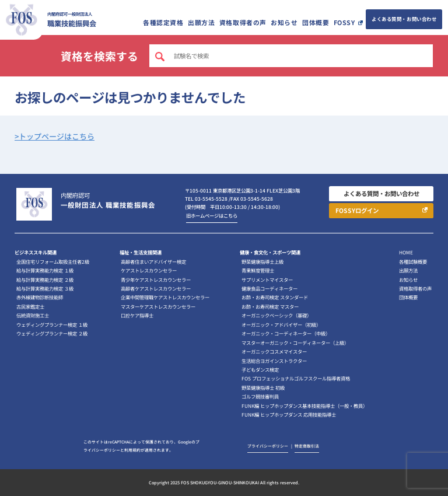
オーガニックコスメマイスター (274, 351)
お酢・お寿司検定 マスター (270, 306)
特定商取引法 (307, 446)
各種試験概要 (413, 261)
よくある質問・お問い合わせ (404, 19)
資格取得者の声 (243, 22)
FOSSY (344, 22)
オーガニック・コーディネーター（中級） (286, 333)
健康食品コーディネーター (269, 288)
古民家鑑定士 (30, 306)
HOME (406, 252)
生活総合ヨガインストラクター (274, 361)
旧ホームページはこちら (212, 215)
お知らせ (284, 22)
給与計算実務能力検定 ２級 (45, 280)
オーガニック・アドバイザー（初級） (281, 324)
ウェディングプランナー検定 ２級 (52, 333)
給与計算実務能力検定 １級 (45, 270)
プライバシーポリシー (268, 446)
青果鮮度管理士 (258, 270)
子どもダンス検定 (260, 369)
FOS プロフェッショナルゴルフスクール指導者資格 (296, 378)
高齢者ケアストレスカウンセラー (156, 288)
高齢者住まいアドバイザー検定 (153, 261)
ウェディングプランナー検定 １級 (52, 324)
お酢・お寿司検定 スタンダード (275, 297)
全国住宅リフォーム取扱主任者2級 (53, 261)
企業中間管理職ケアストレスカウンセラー (165, 297)
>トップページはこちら (55, 136)
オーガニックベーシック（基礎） (276, 315)
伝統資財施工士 (33, 315)
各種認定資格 (163, 22)
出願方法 (201, 22)
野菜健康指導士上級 (262, 261)
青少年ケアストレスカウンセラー (156, 280)
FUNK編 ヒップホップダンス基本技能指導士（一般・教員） (304, 406)
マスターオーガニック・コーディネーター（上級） (295, 343)
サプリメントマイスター (267, 280)
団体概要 (316, 22)
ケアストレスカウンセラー (149, 270)
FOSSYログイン (357, 210)
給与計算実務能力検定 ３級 (45, 288)
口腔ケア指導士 (137, 315)
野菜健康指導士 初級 (263, 387)
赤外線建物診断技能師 (40, 297)
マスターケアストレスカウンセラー (158, 306)
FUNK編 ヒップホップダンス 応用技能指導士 (289, 414)
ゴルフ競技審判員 (260, 396)
